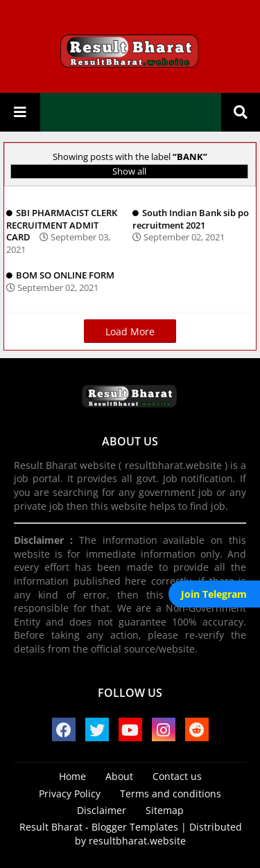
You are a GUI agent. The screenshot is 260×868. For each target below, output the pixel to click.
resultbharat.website (137, 841)
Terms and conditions (171, 794)
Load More (130, 331)
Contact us (177, 776)
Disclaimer (102, 810)
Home (72, 776)
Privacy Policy (70, 794)
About (119, 776)
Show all (129, 171)
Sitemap (165, 810)
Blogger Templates (135, 827)
